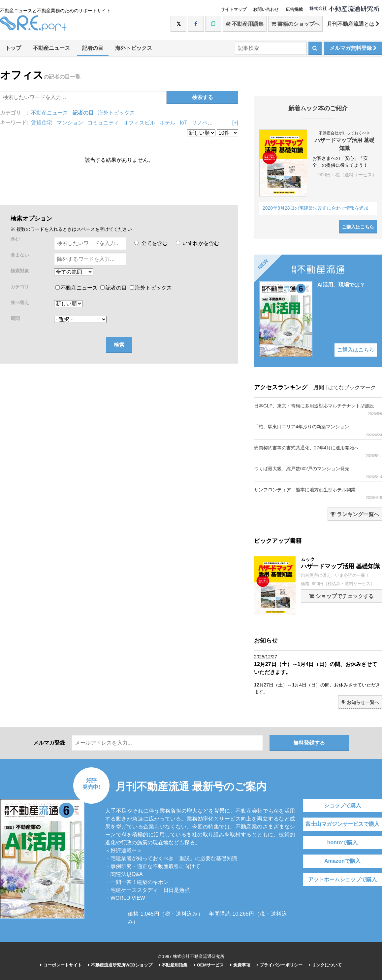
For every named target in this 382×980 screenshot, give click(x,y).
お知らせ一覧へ (360, 702)
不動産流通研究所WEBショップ (120, 965)
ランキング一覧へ (355, 514)
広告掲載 (294, 9)
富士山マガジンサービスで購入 (342, 824)
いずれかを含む (198, 243)
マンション (70, 123)
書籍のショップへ (295, 24)
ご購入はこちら (358, 227)
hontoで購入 (342, 842)
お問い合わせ (266, 9)
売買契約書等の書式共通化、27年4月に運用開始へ (318, 452)
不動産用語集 (245, 24)
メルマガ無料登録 (353, 48)
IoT (184, 123)
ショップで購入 (342, 805)
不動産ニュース (51, 48)
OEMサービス (209, 965)
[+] (235, 123)
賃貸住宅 (42, 123)
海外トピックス (134, 48)
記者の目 (93, 48)
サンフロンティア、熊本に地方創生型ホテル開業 (318, 493)
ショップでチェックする (341, 596)
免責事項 (240, 965)
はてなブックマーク (352, 387)
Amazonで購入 (342, 861)
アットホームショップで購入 (342, 879)
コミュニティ (103, 123)
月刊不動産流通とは (353, 24)
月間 (319, 387)
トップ (13, 48)
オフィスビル (139, 123)
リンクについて (325, 965)
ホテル (168, 123)
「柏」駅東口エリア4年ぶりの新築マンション (318, 430)
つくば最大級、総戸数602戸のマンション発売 (318, 472)
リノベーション (210, 123)
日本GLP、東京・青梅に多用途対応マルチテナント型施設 (318, 410)
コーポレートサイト (61, 965)
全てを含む (151, 243)
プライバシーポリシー (280, 965)
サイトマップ (234, 9)
